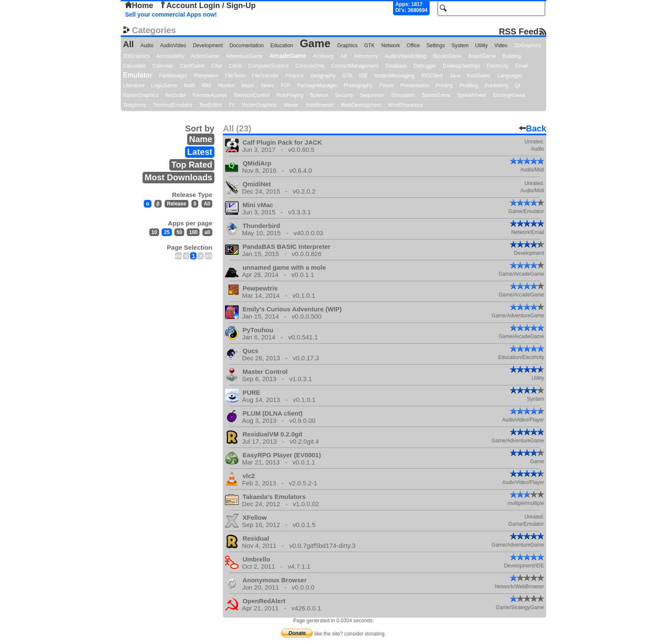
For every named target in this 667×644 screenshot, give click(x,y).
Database (396, 66)
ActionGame (205, 56)
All (128, 44)
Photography (358, 85)
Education (282, 46)
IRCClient (432, 76)
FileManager (173, 76)
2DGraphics (527, 46)
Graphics (347, 46)
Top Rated (192, 165)
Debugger (425, 66)
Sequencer (372, 95)
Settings (436, 46)
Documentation (247, 46)
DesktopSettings (461, 66)
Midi (206, 85)
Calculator (134, 66)
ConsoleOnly (310, 66)
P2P (286, 85)
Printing (444, 85)
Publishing (496, 85)
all (207, 232)
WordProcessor (405, 105)
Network (391, 46)
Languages (510, 76)
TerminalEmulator (172, 105)
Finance (295, 76)
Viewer (291, 105)
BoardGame (482, 56)
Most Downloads (178, 177)
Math (190, 85)
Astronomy (366, 56)
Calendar (163, 66)
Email (522, 66)
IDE (364, 76)
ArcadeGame (288, 56)
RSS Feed (519, 31)
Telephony (135, 105)
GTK (369, 46)
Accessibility (170, 56)
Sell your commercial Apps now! (171, 14)
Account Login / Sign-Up (208, 6)
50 (179, 232)
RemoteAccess (210, 95)
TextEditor (210, 105)
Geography (323, 76)
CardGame (192, 66)
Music (248, 85)
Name (201, 139)
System (460, 46)
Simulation (403, 95)
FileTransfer (265, 76)
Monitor (226, 85)
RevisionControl (252, 95)
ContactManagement (355, 66)
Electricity (497, 66)
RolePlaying (290, 95)
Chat (217, 66)
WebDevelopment (361, 105)
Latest (200, 152)
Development (208, 46)
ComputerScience (269, 66)
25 (167, 232)
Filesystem (206, 76)
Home (139, 6)
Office (413, 46)
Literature (134, 85)
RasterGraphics (141, 95)
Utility (481, 46)
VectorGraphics (259, 105)
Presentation (415, 85)
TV (232, 105)
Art (343, 56)
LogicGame (164, 85)
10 (154, 232)
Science (319, 95)
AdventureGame (244, 56)
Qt (517, 85)
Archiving (323, 56)
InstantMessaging (394, 76)
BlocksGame (448, 56)
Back (533, 128)
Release (176, 204)
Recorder (175, 95)
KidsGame (479, 76)
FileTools (235, 76)
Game (315, 43)
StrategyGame (509, 95)
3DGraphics (136, 56)
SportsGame (436, 95)
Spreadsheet (471, 95)
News (268, 85)
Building (512, 56)
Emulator (138, 75)
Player (387, 85)
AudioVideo (173, 46)
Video (501, 46)
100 (193, 232)
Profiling (469, 85)
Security (344, 95)
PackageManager (317, 85)
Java (455, 76)
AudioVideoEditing (405, 56)
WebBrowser (320, 105)
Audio (147, 46)
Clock (235, 66)
